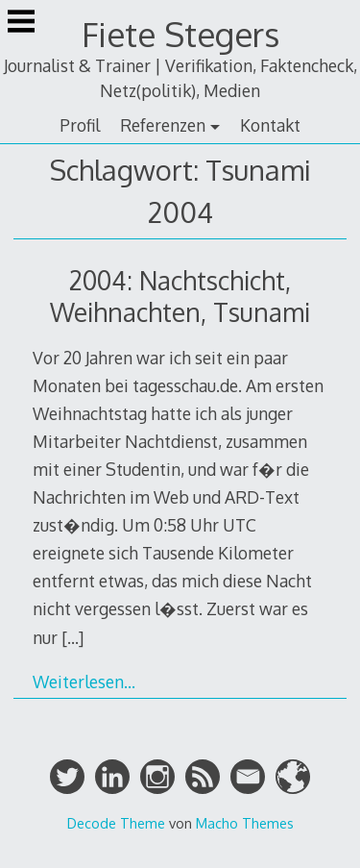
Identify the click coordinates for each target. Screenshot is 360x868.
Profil (80, 125)
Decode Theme (116, 823)
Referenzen (163, 125)
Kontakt (270, 125)
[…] (72, 637)
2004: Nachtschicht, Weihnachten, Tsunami (180, 296)
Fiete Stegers (180, 34)
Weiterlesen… (84, 682)
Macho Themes (245, 823)
